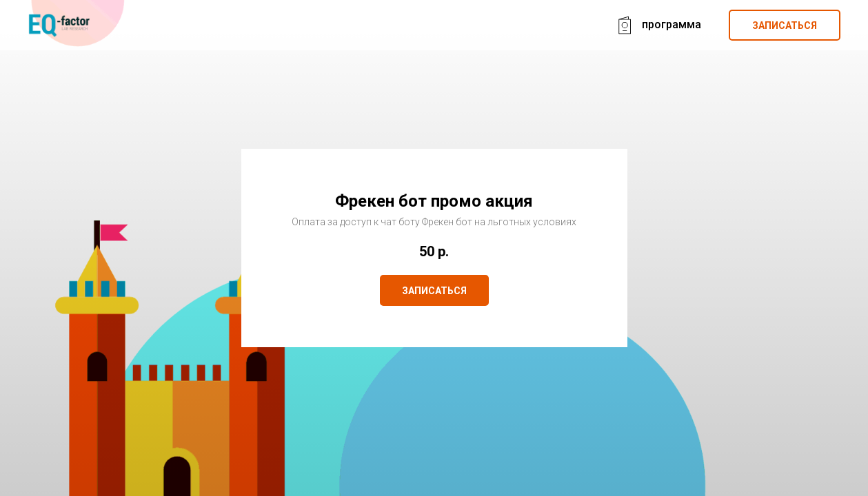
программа (672, 24)
